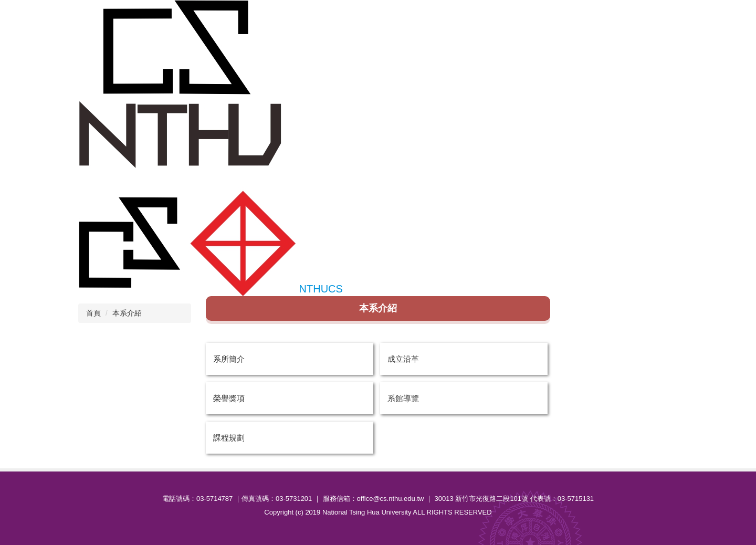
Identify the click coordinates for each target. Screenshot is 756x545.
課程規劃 (229, 438)
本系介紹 (127, 313)
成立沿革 (403, 359)
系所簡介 (229, 359)
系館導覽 (403, 398)
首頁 (93, 313)
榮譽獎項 (229, 398)
